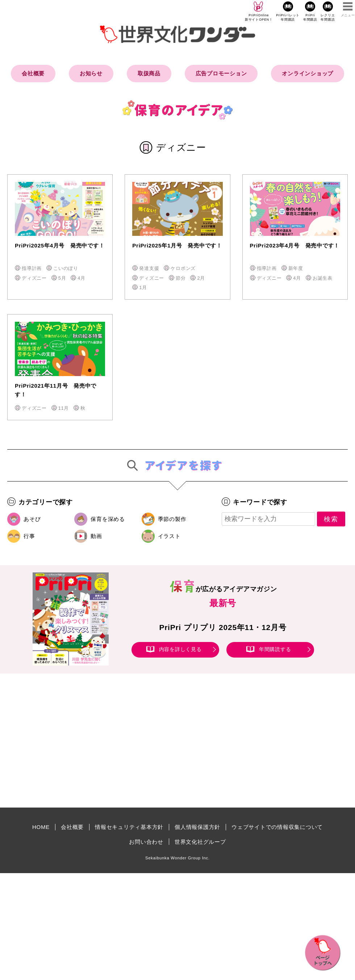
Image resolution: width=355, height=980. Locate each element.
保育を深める (108, 519)
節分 (181, 278)
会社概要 (33, 73)
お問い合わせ (146, 842)
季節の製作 (172, 519)
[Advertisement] (116, 741)
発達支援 (149, 268)
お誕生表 (323, 278)
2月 (201, 278)
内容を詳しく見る (180, 649)
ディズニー (34, 278)
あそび (32, 519)
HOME (41, 827)
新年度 (296, 268)
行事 (29, 536)
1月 (143, 287)
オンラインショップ (308, 73)
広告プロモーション (221, 73)
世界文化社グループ (200, 842)
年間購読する (275, 649)
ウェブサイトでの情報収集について (277, 827)
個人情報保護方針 (197, 827)
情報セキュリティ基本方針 (129, 827)
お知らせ (91, 73)
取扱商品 (149, 73)
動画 (96, 536)
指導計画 (32, 268)
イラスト (169, 536)
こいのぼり (66, 268)
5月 (62, 278)
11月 (64, 408)
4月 (82, 278)
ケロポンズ (183, 268)
